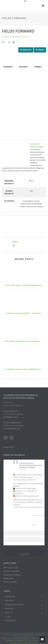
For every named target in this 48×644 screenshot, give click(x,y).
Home (9, 24)
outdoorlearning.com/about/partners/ (28, 507)
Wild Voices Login (11, 568)
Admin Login (9, 447)
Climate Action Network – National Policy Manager (25, 313)
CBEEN (7, 37)
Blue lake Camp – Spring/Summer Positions (25, 285)
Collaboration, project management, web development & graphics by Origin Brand (24, 639)
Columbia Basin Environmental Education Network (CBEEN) (31, 465)
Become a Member (12, 571)
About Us (8, 612)
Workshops (10, 620)
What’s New (8, 578)
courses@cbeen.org (12, 428)
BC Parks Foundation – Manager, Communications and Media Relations (25, 369)
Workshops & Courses (14, 604)
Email (40, 50)
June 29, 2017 (22, 37)
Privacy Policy (28, 636)
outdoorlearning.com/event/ (25, 480)
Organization (20, 24)
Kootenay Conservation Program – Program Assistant (25, 341)
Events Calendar (10, 582)
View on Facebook (38, 515)
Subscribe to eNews (12, 575)
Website (26, 50)
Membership (10, 596)
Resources (9, 608)
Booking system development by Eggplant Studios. (26, 641)
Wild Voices (9, 600)
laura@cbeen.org (10, 417)
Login (8, 616)
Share (34, 525)
